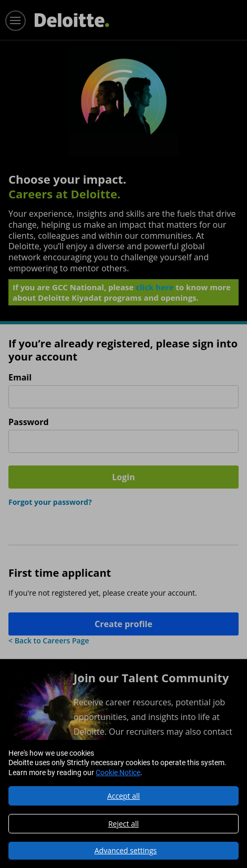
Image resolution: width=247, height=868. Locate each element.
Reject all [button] (124, 824)
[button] (124, 851)
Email (20, 378)
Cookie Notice (118, 772)
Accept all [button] (124, 796)
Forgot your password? (50, 502)
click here (155, 287)
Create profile (124, 624)
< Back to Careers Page (49, 641)
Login (123, 477)
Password (29, 422)
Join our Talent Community (151, 678)
